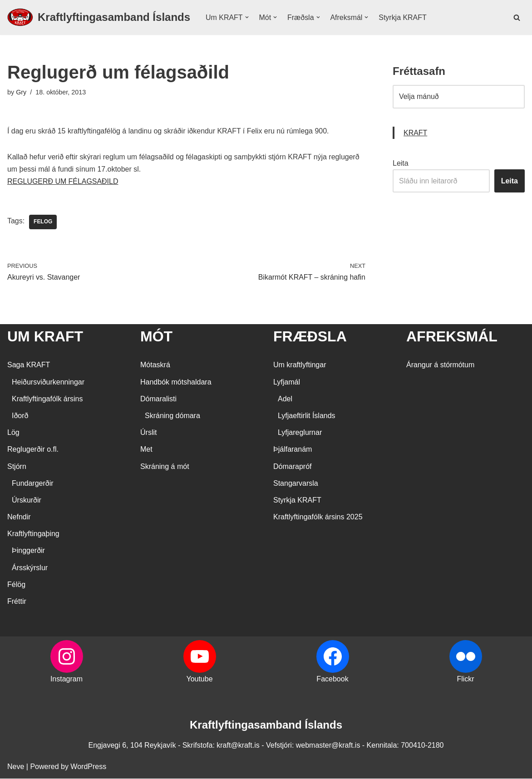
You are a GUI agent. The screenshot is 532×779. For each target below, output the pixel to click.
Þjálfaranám (293, 450)
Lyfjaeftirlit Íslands (307, 416)
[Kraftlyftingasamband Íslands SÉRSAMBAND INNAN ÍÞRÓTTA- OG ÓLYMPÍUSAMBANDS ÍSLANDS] (99, 17)
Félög (16, 585)
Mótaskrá (155, 366)
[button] (247, 17)
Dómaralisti (158, 399)
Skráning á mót (165, 467)
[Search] (517, 17)
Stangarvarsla (296, 484)
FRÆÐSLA (310, 337)
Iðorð (20, 416)
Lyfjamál (287, 382)
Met (146, 450)
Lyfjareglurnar (300, 433)
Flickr (465, 680)
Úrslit (148, 433)
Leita (401, 163)
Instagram (66, 680)
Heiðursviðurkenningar (48, 382)
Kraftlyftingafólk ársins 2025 (318, 518)
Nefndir (19, 518)
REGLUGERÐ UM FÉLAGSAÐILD (63, 182)
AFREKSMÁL (452, 337)
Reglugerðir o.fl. (33, 450)
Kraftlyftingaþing (33, 535)
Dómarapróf (292, 467)
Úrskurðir (27, 500)
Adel (285, 399)
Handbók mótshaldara (176, 382)
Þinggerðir (28, 551)
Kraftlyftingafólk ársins (47, 399)
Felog (43, 222)
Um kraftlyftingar (300, 366)
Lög (13, 433)
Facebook (332, 680)
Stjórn (17, 467)
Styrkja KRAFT (403, 17)
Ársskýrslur (30, 568)
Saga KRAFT (29, 366)
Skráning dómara (172, 416)
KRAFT (415, 133)
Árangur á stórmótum (440, 366)
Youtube (199, 680)
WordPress (88, 767)
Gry (21, 92)
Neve (16, 767)
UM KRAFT (45, 337)
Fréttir (17, 602)
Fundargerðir (33, 484)
